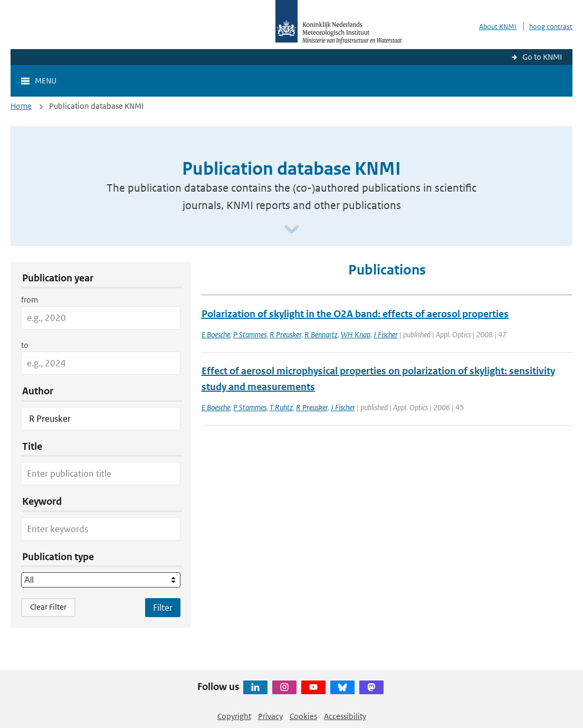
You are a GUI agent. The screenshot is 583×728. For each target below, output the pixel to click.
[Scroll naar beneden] (292, 230)
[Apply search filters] (163, 608)
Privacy (270, 716)
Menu (46, 81)
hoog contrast (551, 27)
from (30, 300)
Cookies (303, 716)
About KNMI (498, 27)
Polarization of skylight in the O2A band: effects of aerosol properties (355, 314)
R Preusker (285, 334)
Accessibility (345, 716)
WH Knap (356, 334)
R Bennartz (321, 334)
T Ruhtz (281, 407)
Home (21, 106)
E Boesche (216, 334)
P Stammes (250, 334)
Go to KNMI (542, 57)
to (25, 345)
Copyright (234, 716)
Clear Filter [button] (48, 607)
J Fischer (386, 334)
